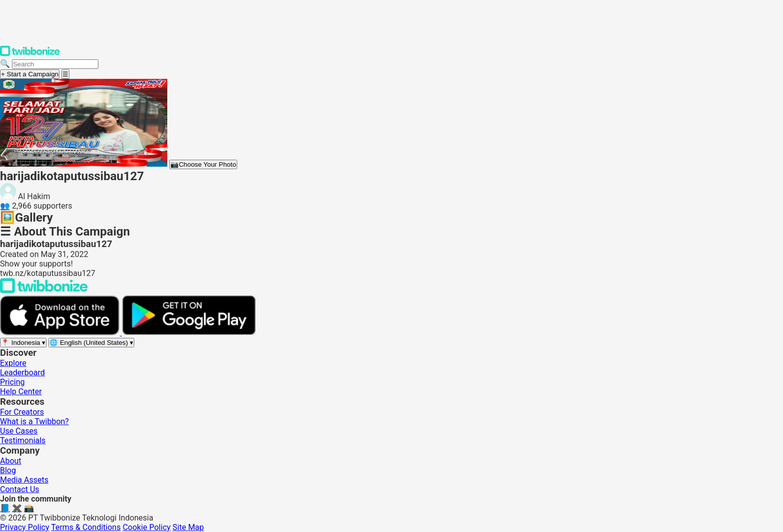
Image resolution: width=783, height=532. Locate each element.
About (11, 461)
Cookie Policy (147, 527)
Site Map (189, 527)
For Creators (22, 412)
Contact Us (20, 489)
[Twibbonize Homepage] (30, 54)
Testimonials (23, 440)
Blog (8, 470)
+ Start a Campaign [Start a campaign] (30, 74)
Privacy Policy (25, 527)
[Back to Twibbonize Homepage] (44, 291)
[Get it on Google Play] (189, 333)
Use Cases (19, 431)
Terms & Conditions (86, 527)
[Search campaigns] (55, 64)
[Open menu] (65, 74)
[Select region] (23, 343)
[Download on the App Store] (61, 333)
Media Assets (24, 480)
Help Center (21, 392)
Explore (13, 363)
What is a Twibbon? (34, 421)
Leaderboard (22, 373)
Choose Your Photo (203, 164)
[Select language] (91, 343)
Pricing (12, 382)
